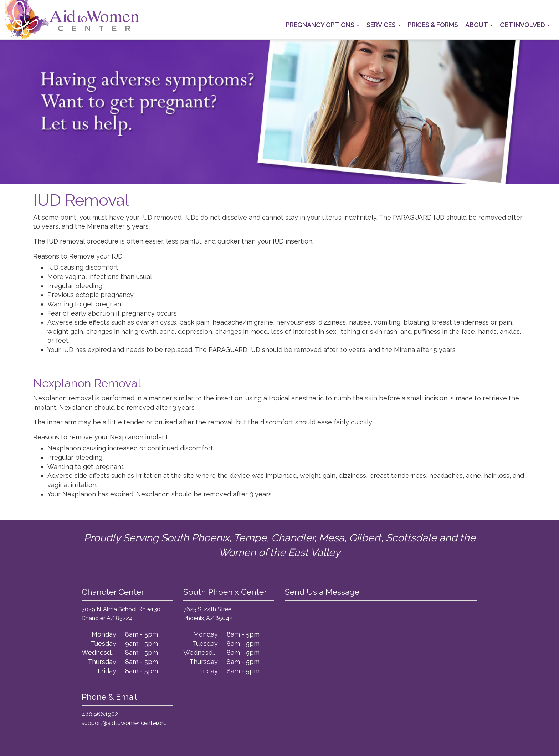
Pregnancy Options (323, 25)
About (479, 25)
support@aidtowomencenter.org (124, 723)
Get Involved (525, 25)
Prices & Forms (433, 25)
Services (384, 25)
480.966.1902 (100, 714)
